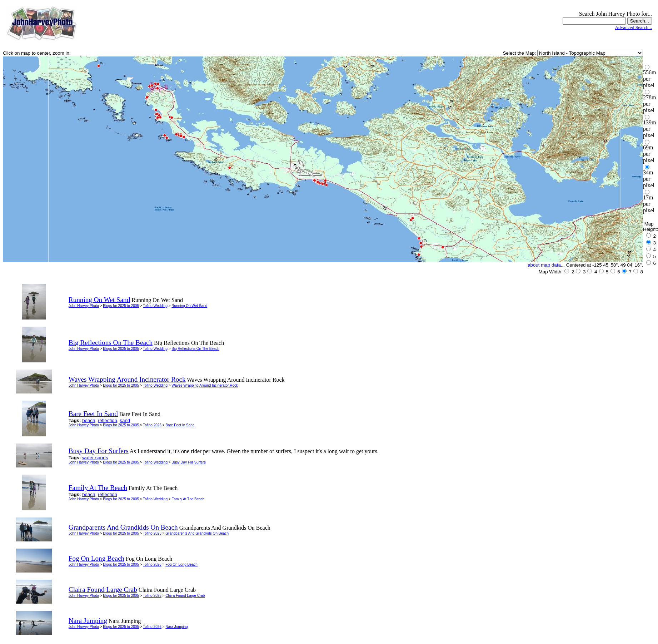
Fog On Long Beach (181, 564)
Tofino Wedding (155, 306)
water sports (95, 458)
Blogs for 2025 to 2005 (121, 306)
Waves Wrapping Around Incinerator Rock (205, 385)
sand (125, 420)
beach (89, 420)
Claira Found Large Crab (185, 596)
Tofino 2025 (152, 425)
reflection (108, 420)
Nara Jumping (176, 627)
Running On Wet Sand (189, 306)
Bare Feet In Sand (180, 425)
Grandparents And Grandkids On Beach (197, 533)
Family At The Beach (188, 499)
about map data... (546, 265)
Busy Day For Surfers (189, 462)
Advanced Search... (633, 27)
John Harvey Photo (84, 306)
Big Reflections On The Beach (195, 349)
